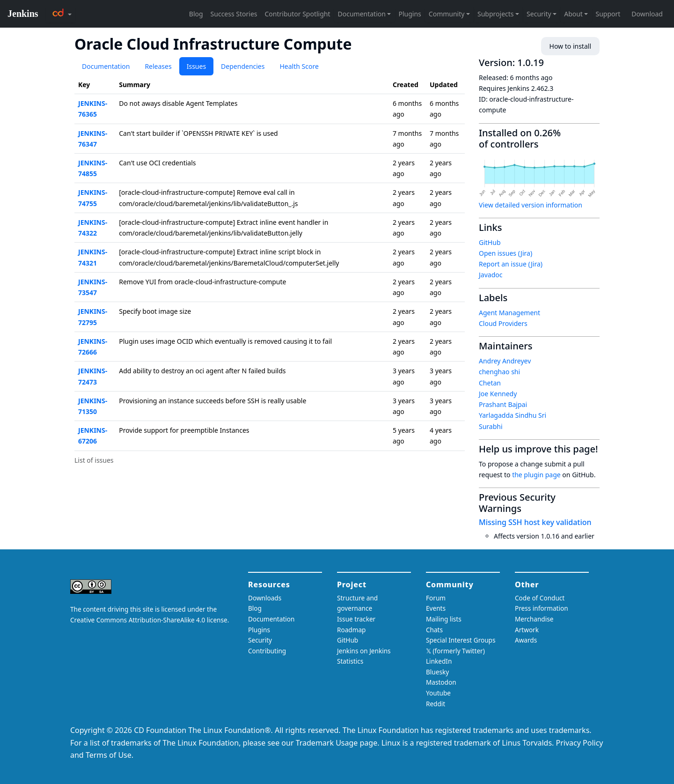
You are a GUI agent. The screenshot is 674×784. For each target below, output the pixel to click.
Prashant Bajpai (503, 404)
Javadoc (491, 275)
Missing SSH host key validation (535, 522)
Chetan (490, 383)
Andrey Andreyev (505, 361)
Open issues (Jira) (505, 253)
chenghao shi (499, 372)
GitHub (490, 242)
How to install (570, 46)
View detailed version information (531, 205)
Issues (196, 66)
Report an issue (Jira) (511, 264)
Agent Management (509, 313)
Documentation (106, 66)
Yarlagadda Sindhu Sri (513, 415)
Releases (158, 66)
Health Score (299, 66)
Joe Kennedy (498, 394)
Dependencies (243, 66)
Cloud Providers (503, 323)
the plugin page (536, 475)
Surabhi (491, 426)
